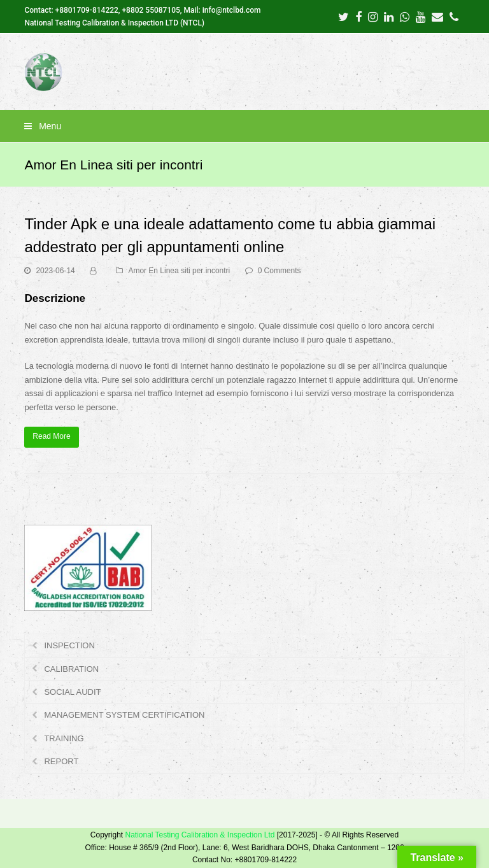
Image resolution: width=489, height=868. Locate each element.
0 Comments (280, 271)
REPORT (61, 761)
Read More (51, 436)
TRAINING (64, 738)
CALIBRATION (71, 669)
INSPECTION (69, 645)
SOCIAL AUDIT (72, 692)
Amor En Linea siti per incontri (179, 271)
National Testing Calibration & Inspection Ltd (200, 835)
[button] (244, 126)
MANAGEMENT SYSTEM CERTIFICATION (124, 715)
